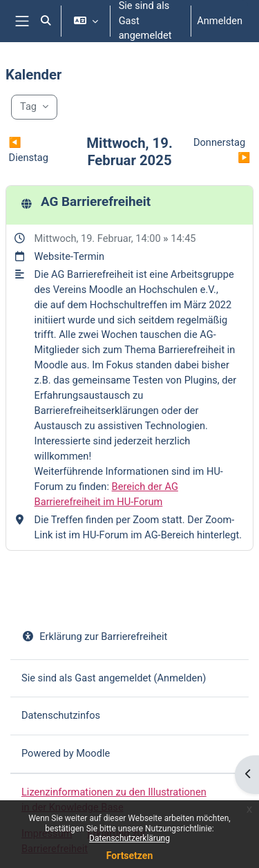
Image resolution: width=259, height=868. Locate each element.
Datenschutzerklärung (129, 838)
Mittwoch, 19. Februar (83, 238)
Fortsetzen (130, 856)
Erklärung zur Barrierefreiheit (94, 636)
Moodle (93, 753)
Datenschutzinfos (61, 715)
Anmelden (220, 21)
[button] (46, 21)
